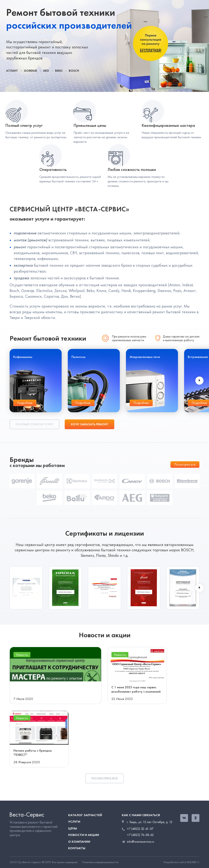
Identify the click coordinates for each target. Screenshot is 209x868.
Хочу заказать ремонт (89, 424)
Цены (73, 828)
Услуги (74, 822)
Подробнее (25, 403)
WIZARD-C (193, 862)
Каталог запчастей (85, 815)
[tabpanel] (104, 46)
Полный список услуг (34, 424)
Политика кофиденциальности (100, 862)
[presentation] (199, 381)
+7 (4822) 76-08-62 (140, 835)
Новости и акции (84, 835)
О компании (79, 842)
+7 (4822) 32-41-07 (140, 829)
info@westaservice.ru (141, 842)
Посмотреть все (185, 465)
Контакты (77, 848)
